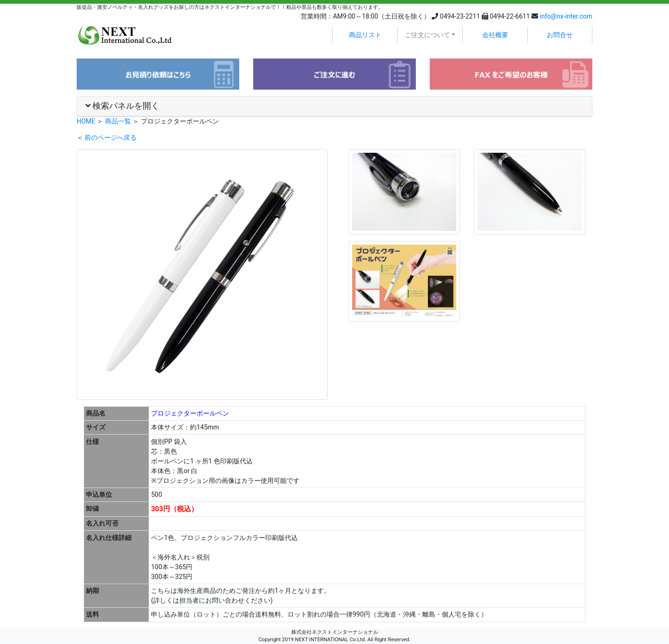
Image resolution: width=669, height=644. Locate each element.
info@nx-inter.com (566, 16)
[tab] (334, 107)
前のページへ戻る (111, 137)
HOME (86, 121)
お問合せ (560, 35)
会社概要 (495, 35)
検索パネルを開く (122, 106)
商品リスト (365, 35)
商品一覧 (118, 121)
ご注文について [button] (427, 35)
